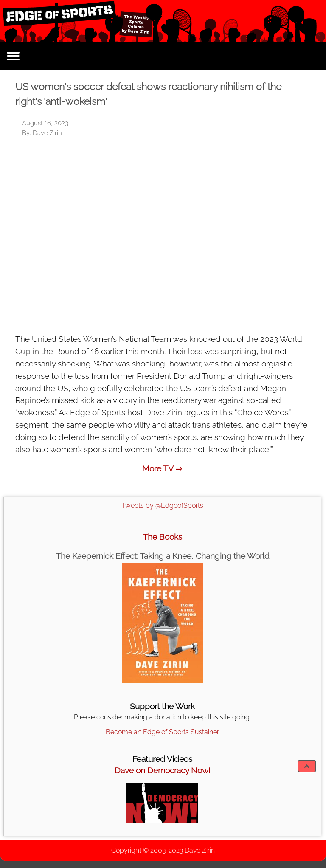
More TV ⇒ (162, 468)
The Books (162, 537)
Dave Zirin (200, 850)
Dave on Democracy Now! (163, 770)
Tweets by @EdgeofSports (162, 506)
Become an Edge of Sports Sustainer (162, 732)
